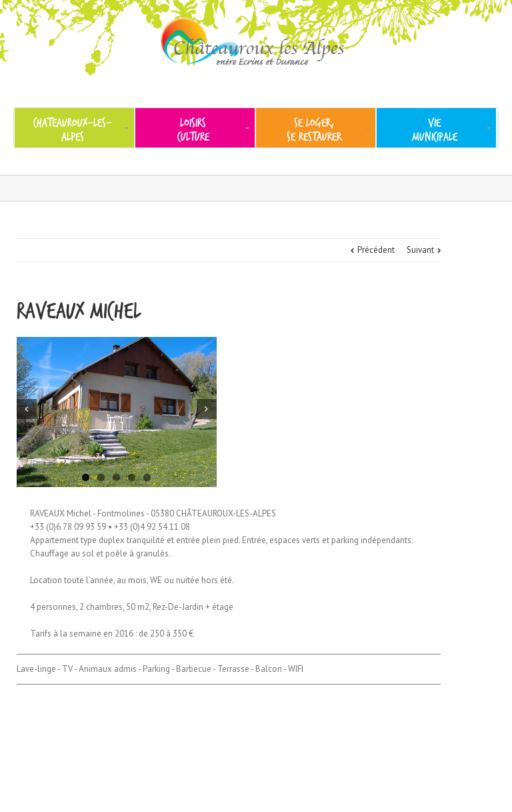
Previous (27, 409)
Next (207, 409)
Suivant (420, 250)
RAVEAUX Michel (79, 311)
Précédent (376, 250)
